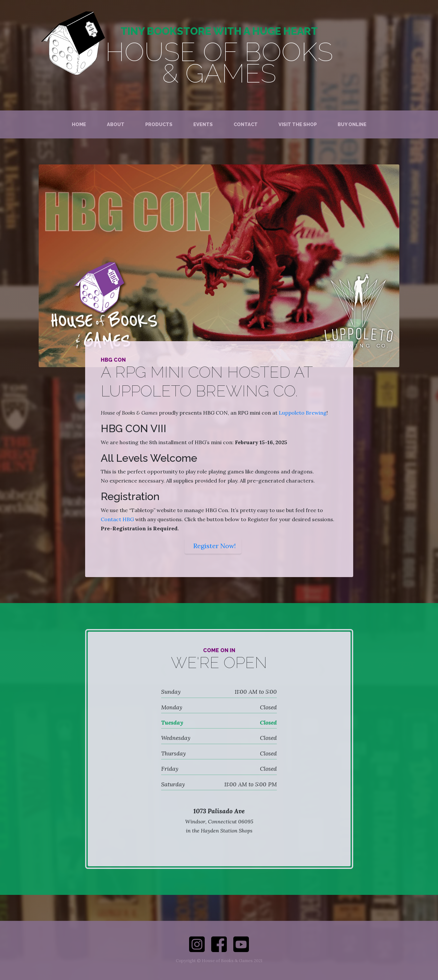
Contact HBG (117, 519)
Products (159, 124)
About (116, 124)
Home (79, 124)
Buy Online (352, 124)
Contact (246, 124)
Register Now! (215, 546)
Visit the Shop (298, 124)
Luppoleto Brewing (303, 413)
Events (203, 124)
